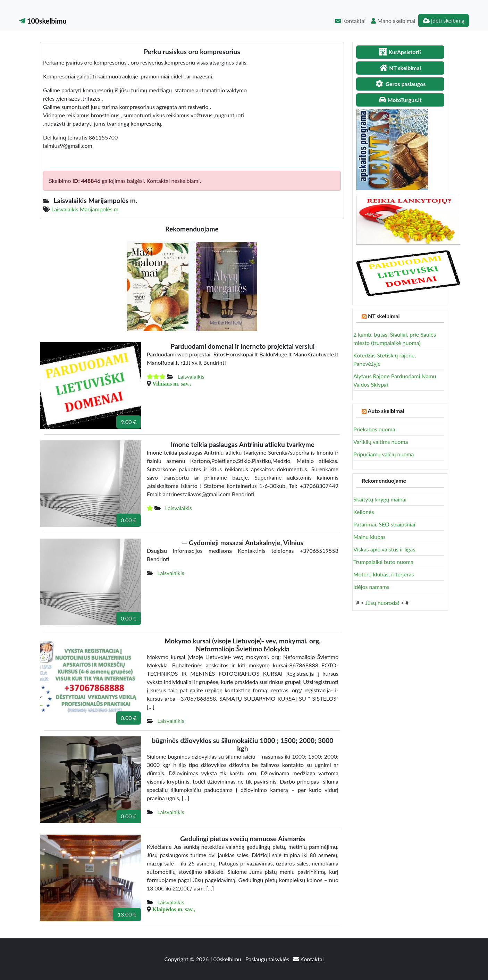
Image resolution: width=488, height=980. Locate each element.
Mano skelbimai (393, 21)
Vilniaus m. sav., (172, 383)
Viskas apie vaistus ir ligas (384, 549)
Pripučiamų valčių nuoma (384, 454)
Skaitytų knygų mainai (380, 499)
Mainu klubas (369, 537)
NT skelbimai (384, 316)
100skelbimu (43, 21)
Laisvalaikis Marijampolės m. (86, 209)
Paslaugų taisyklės (268, 959)
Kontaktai (350, 21)
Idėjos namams (371, 587)
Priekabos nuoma (374, 429)
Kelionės (364, 512)
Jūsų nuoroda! (382, 603)
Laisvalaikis (191, 376)
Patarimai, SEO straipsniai (384, 524)
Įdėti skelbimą (444, 20)
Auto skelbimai (386, 411)
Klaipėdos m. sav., (174, 909)
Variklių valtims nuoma (381, 442)
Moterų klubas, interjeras (384, 574)
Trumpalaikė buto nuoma (383, 562)
